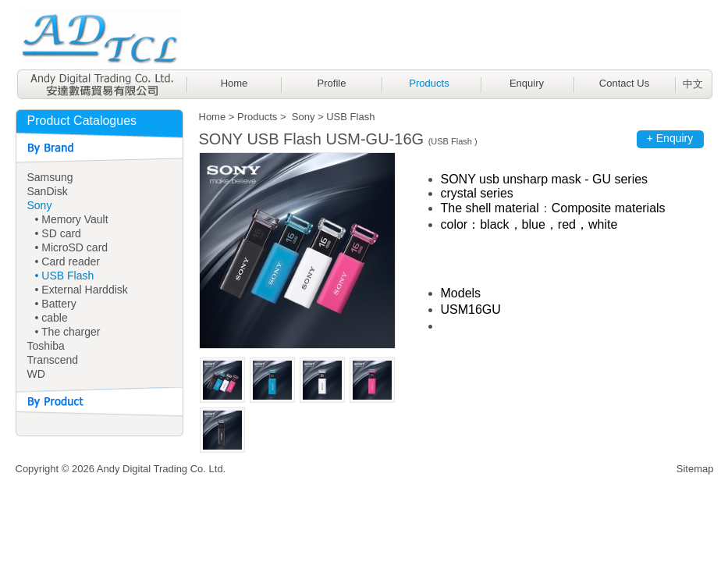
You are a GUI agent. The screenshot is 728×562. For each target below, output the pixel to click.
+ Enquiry (670, 138)
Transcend (53, 360)
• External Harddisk (82, 290)
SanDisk (48, 191)
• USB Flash (65, 276)
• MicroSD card (72, 247)
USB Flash (350, 117)
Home (234, 83)
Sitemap (695, 469)
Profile (332, 83)
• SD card (58, 233)
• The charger (68, 332)
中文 (693, 84)
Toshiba (46, 346)
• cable (51, 318)
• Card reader (68, 261)
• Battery (56, 304)
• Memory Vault (72, 219)
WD (36, 374)
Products (429, 83)
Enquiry (527, 83)
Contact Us (624, 83)
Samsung (50, 177)
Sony (40, 205)
